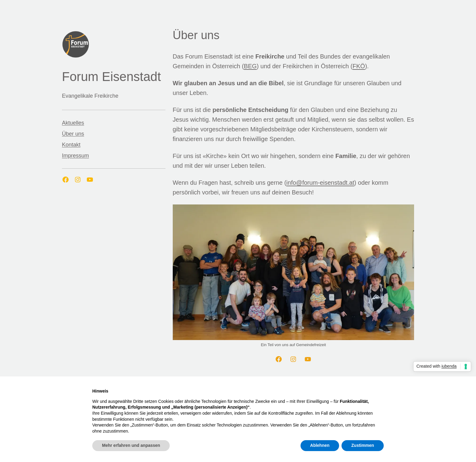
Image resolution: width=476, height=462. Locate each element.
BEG (250, 66)
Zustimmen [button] (363, 445)
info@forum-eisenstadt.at (320, 183)
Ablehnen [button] (320, 445)
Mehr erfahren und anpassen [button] (131, 445)
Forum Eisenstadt (111, 77)
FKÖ (359, 66)
